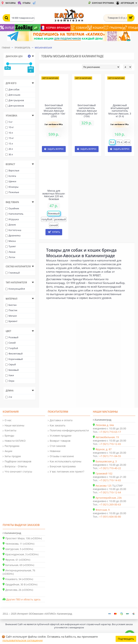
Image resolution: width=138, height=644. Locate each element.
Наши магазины (13, 426)
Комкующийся (15, 289)
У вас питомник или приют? (66, 472)
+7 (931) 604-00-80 (110, 517)
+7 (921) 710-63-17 (110, 432)
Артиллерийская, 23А (109, 498)
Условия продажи (60, 436)
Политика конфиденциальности (68, 431)
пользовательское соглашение (23, 640)
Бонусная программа (62, 467)
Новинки (54, 451)
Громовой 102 (104, 473)
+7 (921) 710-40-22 (110, 468)
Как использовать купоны (65, 462)
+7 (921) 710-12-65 (110, 444)
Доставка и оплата (60, 420)
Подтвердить (126, 638)
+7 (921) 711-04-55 (110, 456)
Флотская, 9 (103, 510)
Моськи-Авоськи (43, 48)
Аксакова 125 (104, 486)
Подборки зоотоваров (17, 462)
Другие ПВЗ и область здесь (23, 599)
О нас (7, 420)
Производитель (22, 48)
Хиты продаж (12, 456)
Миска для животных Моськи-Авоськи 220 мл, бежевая (54, 195)
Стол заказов (57, 446)
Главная (6, 48)
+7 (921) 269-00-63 (110, 504)
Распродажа (11, 446)
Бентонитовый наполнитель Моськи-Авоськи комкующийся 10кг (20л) (54, 111)
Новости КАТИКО (14, 441)
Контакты (10, 431)
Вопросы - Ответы (15, 467)
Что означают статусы (17, 472)
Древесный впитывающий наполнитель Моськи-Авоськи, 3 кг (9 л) (120, 111)
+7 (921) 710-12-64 (110, 492)
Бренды (8, 436)
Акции (7, 451)
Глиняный (13, 273)
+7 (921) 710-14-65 (110, 480)
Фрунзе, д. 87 (104, 449)
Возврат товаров (59, 441)
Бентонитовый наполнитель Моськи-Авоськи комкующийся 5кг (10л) (87, 111)
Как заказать (57, 426)
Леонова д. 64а (105, 425)
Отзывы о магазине (61, 456)
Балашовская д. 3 (106, 461)
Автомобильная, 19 (107, 437)
